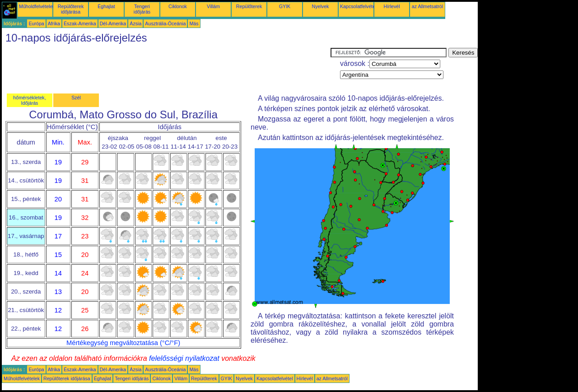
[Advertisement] (166, 68)
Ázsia (135, 23)
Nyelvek (321, 6)
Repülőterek (249, 6)
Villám (213, 6)
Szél (76, 98)
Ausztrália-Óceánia (165, 23)
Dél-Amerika (113, 23)
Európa (36, 23)
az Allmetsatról (427, 6)
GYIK (285, 6)
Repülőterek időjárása (71, 9)
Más (194, 23)
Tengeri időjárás (142, 9)
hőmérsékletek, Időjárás (29, 100)
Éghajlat (106, 6)
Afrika (54, 23)
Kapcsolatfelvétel (358, 6)
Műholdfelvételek (37, 6)
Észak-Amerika (80, 23)
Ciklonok (178, 6)
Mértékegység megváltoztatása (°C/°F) (123, 343)
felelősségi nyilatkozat (184, 358)
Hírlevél (392, 6)
